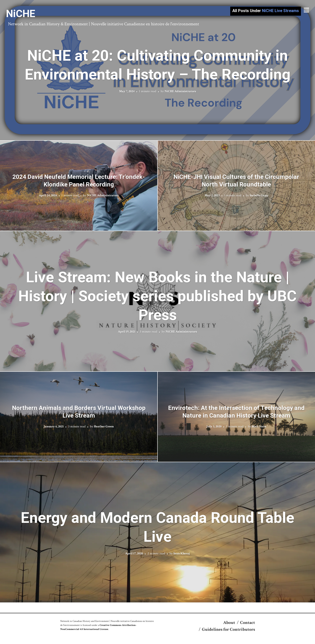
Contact (247, 623)
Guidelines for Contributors (228, 629)
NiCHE (21, 14)
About (229, 623)
